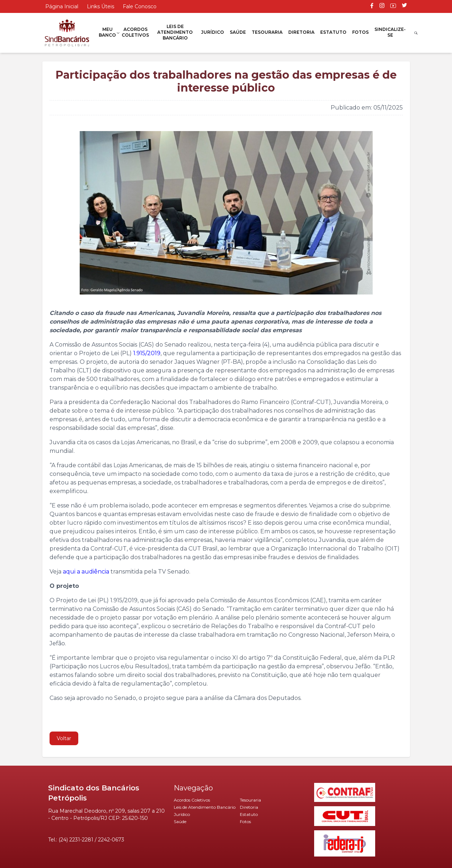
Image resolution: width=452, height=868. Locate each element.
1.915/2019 (146, 353)
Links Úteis (101, 6)
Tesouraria (267, 32)
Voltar (64, 738)
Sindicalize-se (390, 32)
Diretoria (301, 32)
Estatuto (333, 32)
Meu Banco (107, 32)
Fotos (360, 32)
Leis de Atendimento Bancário (175, 32)
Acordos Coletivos (135, 32)
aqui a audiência (86, 572)
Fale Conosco (140, 6)
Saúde (238, 32)
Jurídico (213, 32)
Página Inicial (62, 6)
